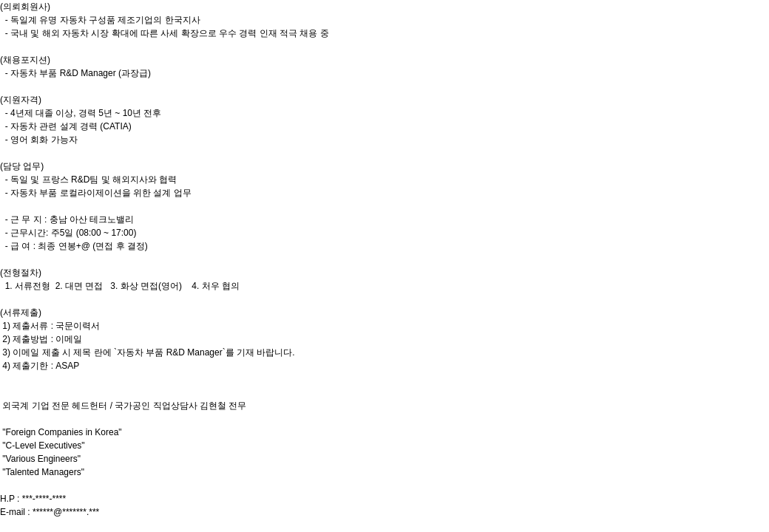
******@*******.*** (66, 512)
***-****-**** (44, 499)
